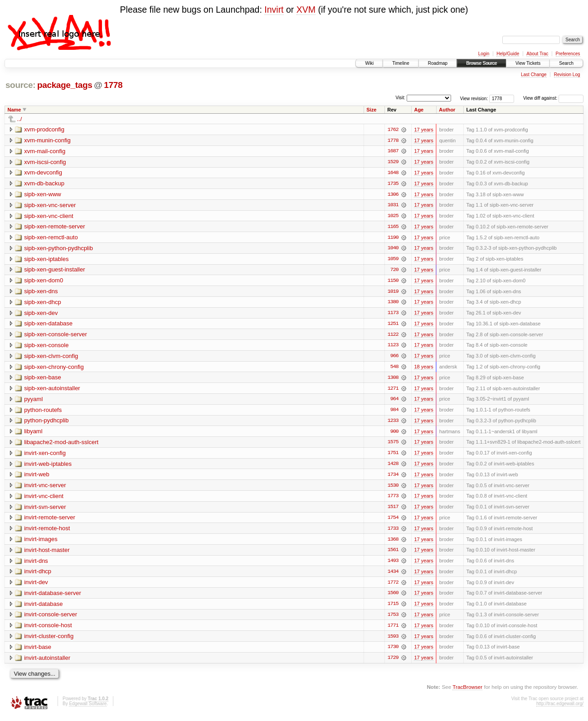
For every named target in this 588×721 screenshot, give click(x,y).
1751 (393, 456)
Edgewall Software (88, 709)
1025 (393, 217)
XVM (306, 10)
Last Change (534, 75)
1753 (393, 619)
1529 (393, 162)
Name (15, 110)
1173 (393, 315)
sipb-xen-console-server (56, 336)
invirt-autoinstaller (47, 662)
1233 (393, 423)
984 (394, 412)
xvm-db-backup (44, 184)
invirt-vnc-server (45, 488)
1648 (393, 173)
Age (419, 110)
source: (20, 85)
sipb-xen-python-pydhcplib (58, 249)
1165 (393, 227)
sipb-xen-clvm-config (51, 358)
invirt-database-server (53, 597)
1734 (393, 478)
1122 (393, 336)
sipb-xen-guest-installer (54, 271)
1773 (393, 499)
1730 (393, 652)
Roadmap (438, 63)
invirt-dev (36, 586)
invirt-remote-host (47, 532)
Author (447, 110)
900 (394, 434)
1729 (393, 663)
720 (394, 271)
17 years (423, 130)
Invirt (274, 10)
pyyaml (33, 401)
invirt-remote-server (50, 521)
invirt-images (41, 543)
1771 (393, 630)
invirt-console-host (48, 630)
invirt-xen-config (45, 456)
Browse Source (481, 63)
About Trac (537, 54)
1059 (393, 260)
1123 (393, 347)
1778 (113, 85)
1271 (393, 391)
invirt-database (43, 608)
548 (394, 369)
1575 (393, 445)
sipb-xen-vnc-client (49, 216)
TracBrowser (467, 692)
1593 (393, 641)
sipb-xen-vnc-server (50, 206)
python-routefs (43, 412)
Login (484, 54)
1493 (393, 565)
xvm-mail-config (45, 151)
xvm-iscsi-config (45, 162)
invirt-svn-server (45, 510)
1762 (393, 130)
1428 (393, 467)
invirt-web (37, 477)
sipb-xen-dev (41, 314)
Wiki (369, 63)
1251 (393, 325)
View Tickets (528, 63)
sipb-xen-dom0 (44, 282)
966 (394, 358)
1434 (393, 576)
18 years (423, 369)
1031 (393, 206)
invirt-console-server (51, 619)
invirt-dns (36, 564)
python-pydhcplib (46, 423)
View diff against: (553, 98)
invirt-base (38, 651)
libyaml (33, 434)
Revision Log (567, 75)
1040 (393, 249)
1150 (393, 282)
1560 (393, 597)
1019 (393, 293)
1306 (393, 195)
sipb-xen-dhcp (43, 303)
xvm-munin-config (47, 140)
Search (566, 63)
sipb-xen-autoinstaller (52, 390)
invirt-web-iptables (48, 467)
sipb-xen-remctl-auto (51, 238)
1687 (393, 151)
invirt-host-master (47, 554)
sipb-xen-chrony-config (54, 369)
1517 (393, 510)
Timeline (401, 63)
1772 (393, 586)
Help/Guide (508, 54)
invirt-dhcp (38, 575)
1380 (393, 304)
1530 (393, 489)
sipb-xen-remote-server (54, 227)
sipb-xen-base (43, 380)
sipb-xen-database (48, 325)
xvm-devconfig (43, 173)
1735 (393, 184)
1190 (393, 238)
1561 (393, 554)
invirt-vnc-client (44, 499)
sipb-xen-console (46, 347)
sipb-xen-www (43, 195)
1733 (393, 532)
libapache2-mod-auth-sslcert (61, 445)
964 (394, 402)
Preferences (568, 54)
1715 (393, 608)
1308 (393, 380)
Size (371, 110)
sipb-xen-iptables (46, 260)
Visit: (400, 98)
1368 (393, 543)
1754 (393, 521)
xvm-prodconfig (44, 129)
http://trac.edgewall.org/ (560, 709)
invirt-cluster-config (49, 641)
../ (20, 119)
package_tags (65, 85)
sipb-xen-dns (41, 293)
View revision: (474, 98)
